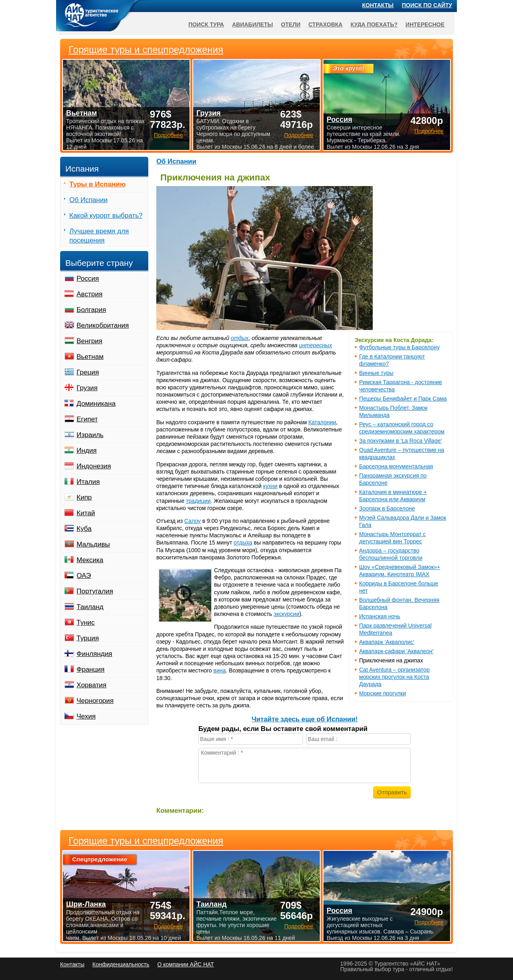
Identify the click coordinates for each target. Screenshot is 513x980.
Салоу (193, 521)
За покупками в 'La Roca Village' (400, 441)
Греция (88, 372)
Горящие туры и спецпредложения (146, 841)
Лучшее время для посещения (99, 236)
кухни (270, 486)
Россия (88, 278)
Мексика (90, 560)
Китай (86, 513)
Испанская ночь (380, 616)
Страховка (326, 24)
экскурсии (287, 614)
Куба (84, 529)
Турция (88, 638)
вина (220, 670)
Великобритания (103, 325)
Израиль (90, 435)
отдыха (243, 543)
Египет (87, 419)
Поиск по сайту (427, 5)
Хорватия (91, 685)
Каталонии (322, 422)
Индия (87, 451)
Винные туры (376, 373)
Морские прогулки (383, 693)
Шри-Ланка (86, 904)
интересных (315, 345)
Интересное (425, 24)
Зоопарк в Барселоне (387, 508)
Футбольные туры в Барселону (399, 347)
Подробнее (169, 926)
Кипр (84, 497)
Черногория (95, 701)
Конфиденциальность (121, 964)
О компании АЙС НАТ (186, 964)
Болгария (91, 310)
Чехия (86, 716)
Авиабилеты (252, 24)
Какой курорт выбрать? (106, 216)
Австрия (90, 294)
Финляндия (94, 654)
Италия (88, 482)
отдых (240, 338)
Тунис (86, 623)
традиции (198, 501)
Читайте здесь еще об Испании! (305, 719)
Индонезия (94, 466)
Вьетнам (90, 357)
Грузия (87, 388)
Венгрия (90, 341)
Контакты (378, 5)
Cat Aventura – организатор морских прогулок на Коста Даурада (394, 677)
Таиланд (90, 607)
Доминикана (96, 404)
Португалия (95, 591)
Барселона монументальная (396, 466)
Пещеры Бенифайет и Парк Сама (403, 399)
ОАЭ (84, 576)
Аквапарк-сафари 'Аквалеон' (396, 651)
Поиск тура (206, 24)
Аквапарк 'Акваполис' (387, 642)
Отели (291, 24)
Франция (91, 669)
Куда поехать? (374, 24)
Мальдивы (93, 544)
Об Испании (176, 161)
